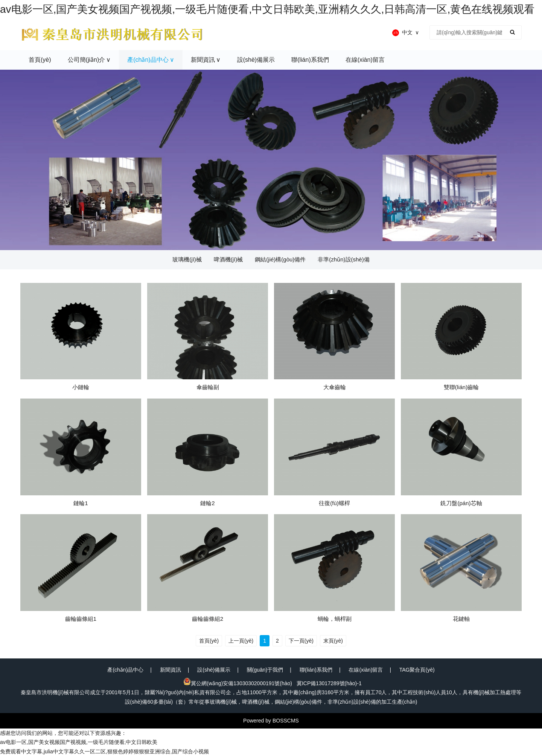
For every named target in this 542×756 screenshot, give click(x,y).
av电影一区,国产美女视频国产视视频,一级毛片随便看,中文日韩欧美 (79, 742)
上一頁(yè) (241, 641)
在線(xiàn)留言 (366, 670)
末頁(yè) (333, 641)
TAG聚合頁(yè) (417, 670)
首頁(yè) (209, 641)
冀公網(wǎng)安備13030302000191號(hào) (238, 683)
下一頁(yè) (301, 641)
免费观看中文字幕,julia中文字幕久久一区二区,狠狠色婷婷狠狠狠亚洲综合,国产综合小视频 (104, 751)
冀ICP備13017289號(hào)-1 (329, 683)
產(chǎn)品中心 (125, 670)
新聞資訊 (171, 670)
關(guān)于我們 (265, 670)
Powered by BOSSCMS (271, 721)
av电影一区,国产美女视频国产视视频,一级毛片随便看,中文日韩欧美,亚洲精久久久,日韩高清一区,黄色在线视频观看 (267, 9)
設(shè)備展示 (214, 670)
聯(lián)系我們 (316, 670)
